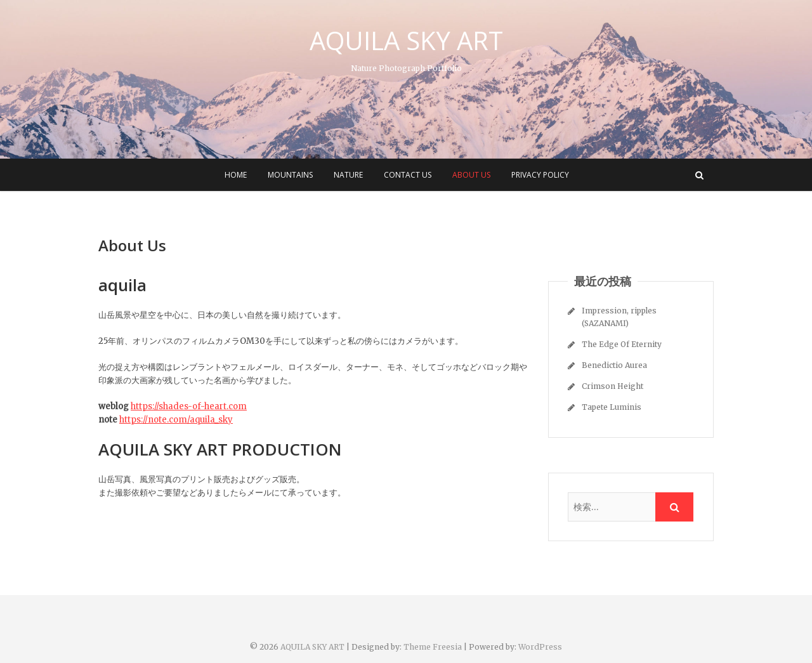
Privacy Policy (540, 175)
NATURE (348, 175)
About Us (471, 175)
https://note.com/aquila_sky (176, 420)
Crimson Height (612, 386)
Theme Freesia (433, 647)
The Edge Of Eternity (622, 344)
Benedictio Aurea (614, 365)
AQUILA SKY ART (406, 41)
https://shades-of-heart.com (189, 406)
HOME (236, 175)
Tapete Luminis (612, 407)
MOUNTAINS (290, 175)
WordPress (540, 647)
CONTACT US (408, 175)
